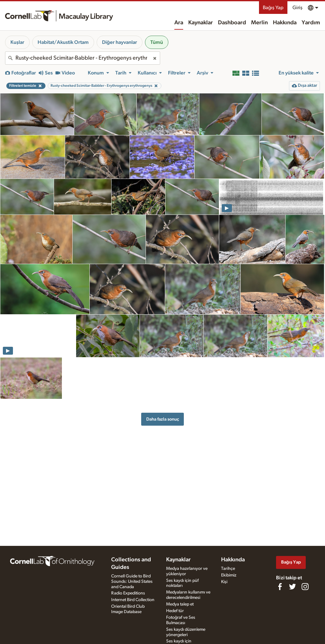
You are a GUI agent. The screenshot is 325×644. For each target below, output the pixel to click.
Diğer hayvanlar (120, 42)
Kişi (224, 582)
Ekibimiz (229, 575)
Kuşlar (17, 42)
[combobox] (83, 58)
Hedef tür (175, 611)
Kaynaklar (201, 23)
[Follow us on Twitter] (292, 587)
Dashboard (232, 23)
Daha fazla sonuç (163, 419)
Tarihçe (228, 569)
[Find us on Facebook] (280, 587)
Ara (179, 23)
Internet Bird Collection (133, 600)
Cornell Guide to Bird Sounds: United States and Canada (132, 582)
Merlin (259, 23)
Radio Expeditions (128, 593)
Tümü (157, 42)
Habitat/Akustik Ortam (63, 42)
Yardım (311, 23)
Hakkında (285, 23)
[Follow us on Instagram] (305, 587)
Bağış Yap (273, 8)
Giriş (298, 8)
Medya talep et (180, 604)
